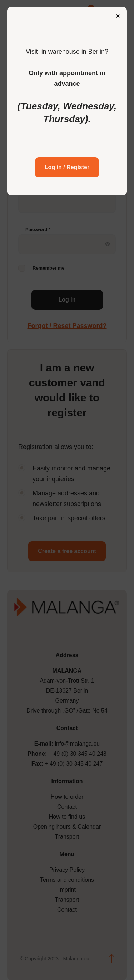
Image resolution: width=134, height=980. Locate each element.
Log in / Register (67, 167)
